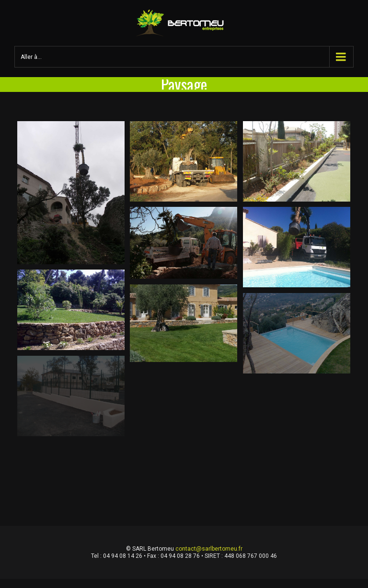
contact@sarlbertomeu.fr (209, 549)
